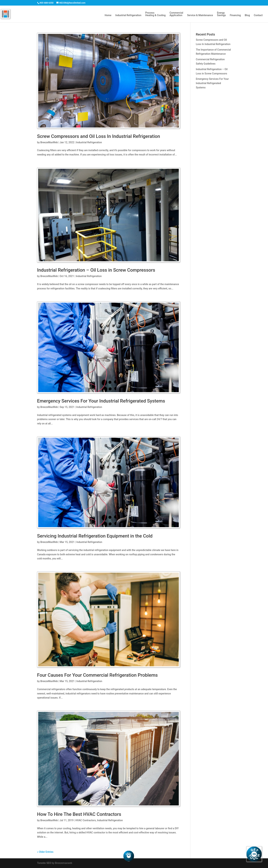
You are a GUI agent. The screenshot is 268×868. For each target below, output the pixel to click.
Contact (258, 15)
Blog (247, 15)
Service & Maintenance (200, 15)
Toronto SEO (44, 863)
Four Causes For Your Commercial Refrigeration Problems (97, 675)
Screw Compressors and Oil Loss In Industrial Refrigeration (99, 136)
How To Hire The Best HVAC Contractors (79, 814)
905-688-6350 (47, 3)
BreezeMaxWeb (49, 142)
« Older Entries (45, 852)
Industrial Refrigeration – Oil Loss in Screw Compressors (96, 270)
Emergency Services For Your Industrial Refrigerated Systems (101, 401)
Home (108, 15)
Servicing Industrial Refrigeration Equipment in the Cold (95, 536)
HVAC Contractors (86, 820)
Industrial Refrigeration (128, 15)
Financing (235, 15)
